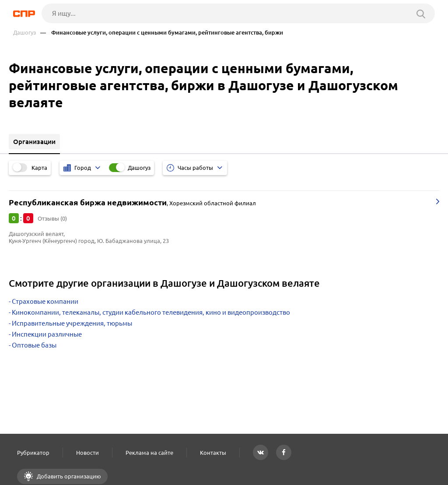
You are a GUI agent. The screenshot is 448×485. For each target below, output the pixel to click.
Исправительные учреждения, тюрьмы (72, 323)
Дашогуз (24, 33)
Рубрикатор (33, 453)
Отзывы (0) (52, 218)
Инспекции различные (47, 334)
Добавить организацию (68, 476)
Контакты (213, 453)
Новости (87, 453)
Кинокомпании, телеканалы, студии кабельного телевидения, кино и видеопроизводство (151, 312)
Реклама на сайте (149, 453)
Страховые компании (45, 301)
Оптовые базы (34, 345)
